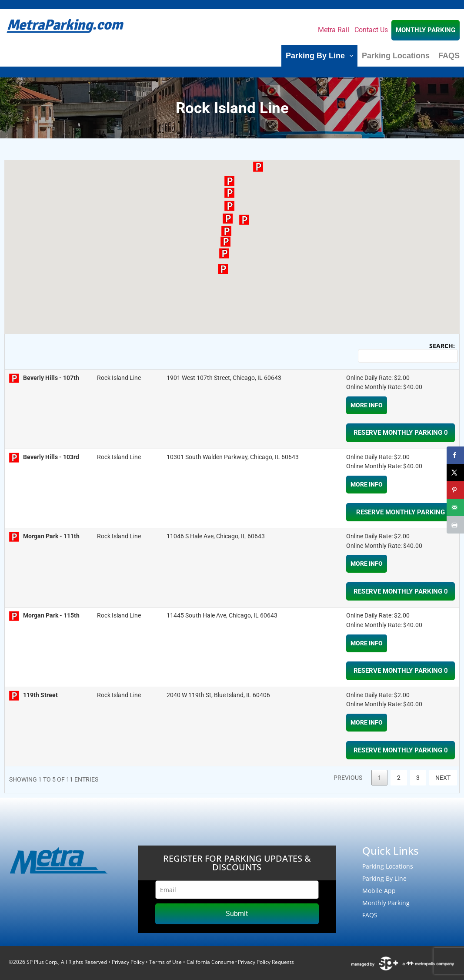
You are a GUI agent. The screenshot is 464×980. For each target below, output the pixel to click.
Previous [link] (348, 778)
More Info (367, 405)
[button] (226, 231)
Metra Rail (334, 30)
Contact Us (371, 30)
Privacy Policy (128, 962)
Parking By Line (319, 56)
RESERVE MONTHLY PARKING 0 (401, 433)
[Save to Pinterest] (455, 490)
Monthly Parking (386, 903)
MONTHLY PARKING (426, 30)
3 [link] (418, 778)
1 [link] (380, 778)
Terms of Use (165, 962)
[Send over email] (455, 507)
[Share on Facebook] (455, 455)
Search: (406, 353)
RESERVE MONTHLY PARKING (401, 512)
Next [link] (443, 778)
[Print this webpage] (455, 525)
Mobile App (379, 891)
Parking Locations (396, 56)
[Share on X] (455, 473)
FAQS (449, 56)
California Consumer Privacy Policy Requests (240, 962)
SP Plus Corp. (42, 962)
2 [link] (399, 778)
